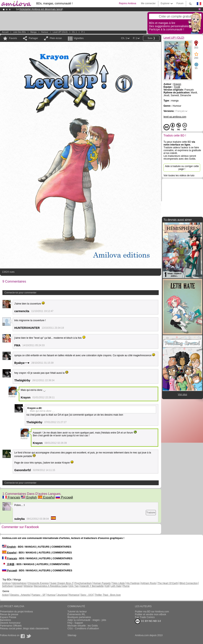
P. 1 (83, 32)
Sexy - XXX (87, 595)
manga (34, 32)
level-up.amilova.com (175, 117)
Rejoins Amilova (128, 3)
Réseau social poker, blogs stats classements (24, 629)
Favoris (13, 38)
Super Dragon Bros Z (62, 583)
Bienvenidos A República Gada (51, 586)
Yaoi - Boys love (112, 595)
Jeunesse (62, 595)
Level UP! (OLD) (60, 32)
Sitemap (72, 635)
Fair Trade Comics (145, 617)
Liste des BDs (19, 32)
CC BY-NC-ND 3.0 (148, 621)
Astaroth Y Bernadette (92, 586)
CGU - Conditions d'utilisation (83, 629)
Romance (74, 595)
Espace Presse (8, 617)
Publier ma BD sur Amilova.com (152, 612)
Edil (107, 586)
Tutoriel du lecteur (77, 612)
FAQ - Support (75, 623)
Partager (33, 38)
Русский (64, 497)
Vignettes (79, 38)
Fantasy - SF (39, 595)
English (29, 497)
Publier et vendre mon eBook (151, 614)
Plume (126, 586)
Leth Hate (116, 586)
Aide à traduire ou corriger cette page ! (182, 168)
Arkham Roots (149, 583)
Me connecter (148, 3)
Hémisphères (19, 583)
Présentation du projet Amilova (16, 612)
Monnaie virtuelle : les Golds (83, 626)
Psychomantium (83, 583)
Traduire (151, 513)
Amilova (6, 583)
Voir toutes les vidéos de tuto (179, 175)
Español (46, 497)
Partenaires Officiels (11, 626)
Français (11, 497)
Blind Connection (189, 583)
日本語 (8, 564)
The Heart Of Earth (168, 583)
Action (5, 595)
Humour (45, 32)
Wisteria (28, 586)
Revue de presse (9, 614)
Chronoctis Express (38, 583)
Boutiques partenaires (79, 617)
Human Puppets (102, 583)
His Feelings (133, 583)
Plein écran (56, 38)
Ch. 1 (75, 32)
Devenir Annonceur (10, 623)
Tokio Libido (118, 583)
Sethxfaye (7, 586)
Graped (18, 586)
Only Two (74, 586)
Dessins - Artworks (20, 595)
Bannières (5, 620)
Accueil (5, 32)
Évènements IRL (76, 614)
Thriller (98, 595)
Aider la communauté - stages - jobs (87, 620)
